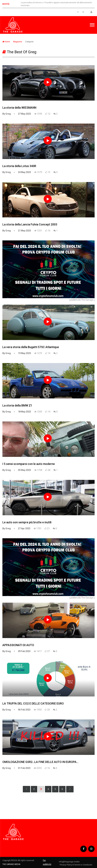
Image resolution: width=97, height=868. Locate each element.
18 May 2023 (24, 412)
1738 (38, 470)
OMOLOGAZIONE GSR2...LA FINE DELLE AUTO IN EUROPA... (40, 762)
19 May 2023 (24, 353)
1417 (38, 651)
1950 (38, 710)
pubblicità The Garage (82, 300)
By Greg (7, 114)
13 (48, 172)
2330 (38, 768)
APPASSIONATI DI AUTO (18, 645)
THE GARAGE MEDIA (11, 864)
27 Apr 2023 (24, 528)
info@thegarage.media (69, 862)
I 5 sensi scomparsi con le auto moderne (29, 464)
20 (47, 710)
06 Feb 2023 (24, 710)
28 (48, 470)
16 (48, 231)
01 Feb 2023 (24, 768)
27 (47, 651)
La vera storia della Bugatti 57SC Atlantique (31, 347)
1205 (38, 412)
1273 (38, 353)
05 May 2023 (24, 470)
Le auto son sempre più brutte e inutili (27, 522)
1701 (37, 528)
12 (48, 114)
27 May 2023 (24, 114)
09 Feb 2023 (24, 651)
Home (6, 42)
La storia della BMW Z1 (17, 405)
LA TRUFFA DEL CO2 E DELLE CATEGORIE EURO (33, 703)
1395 (38, 114)
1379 (38, 172)
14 (48, 353)
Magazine (18, 42)
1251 (38, 231)
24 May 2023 (24, 172)
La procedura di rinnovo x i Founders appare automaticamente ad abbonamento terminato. (56, 4)
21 (47, 528)
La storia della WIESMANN (19, 108)
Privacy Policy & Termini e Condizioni (76, 865)
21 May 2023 (24, 231)
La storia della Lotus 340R (19, 166)
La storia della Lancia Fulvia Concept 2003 (30, 224)
